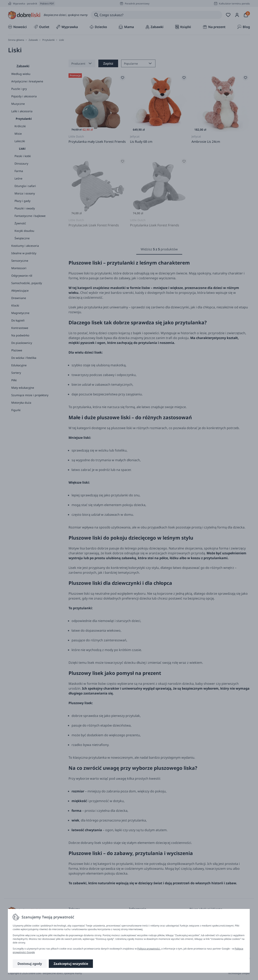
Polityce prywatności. (149, 949)
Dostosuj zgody (30, 964)
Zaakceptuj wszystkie (71, 964)
